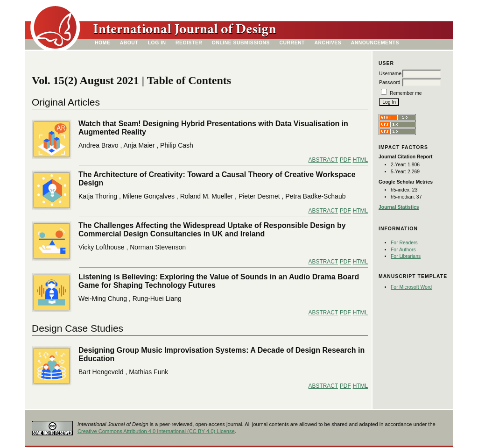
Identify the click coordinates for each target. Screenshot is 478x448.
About (129, 43)
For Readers (404, 243)
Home (102, 43)
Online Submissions (241, 43)
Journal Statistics (399, 207)
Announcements (375, 43)
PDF (345, 160)
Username (390, 74)
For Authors (403, 250)
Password (390, 82)
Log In (157, 43)
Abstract (323, 160)
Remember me (406, 93)
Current (292, 43)
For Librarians (406, 256)
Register (189, 43)
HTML (360, 160)
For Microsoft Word (411, 287)
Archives (328, 43)
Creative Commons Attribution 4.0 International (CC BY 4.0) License (156, 431)
